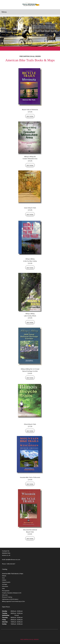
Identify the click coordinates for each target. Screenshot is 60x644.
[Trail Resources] (30, 4)
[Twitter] (29, 634)
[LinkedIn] (34, 634)
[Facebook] (25, 634)
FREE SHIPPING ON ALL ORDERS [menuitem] (29, 639)
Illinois (4, 576)
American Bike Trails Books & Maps (13, 574)
